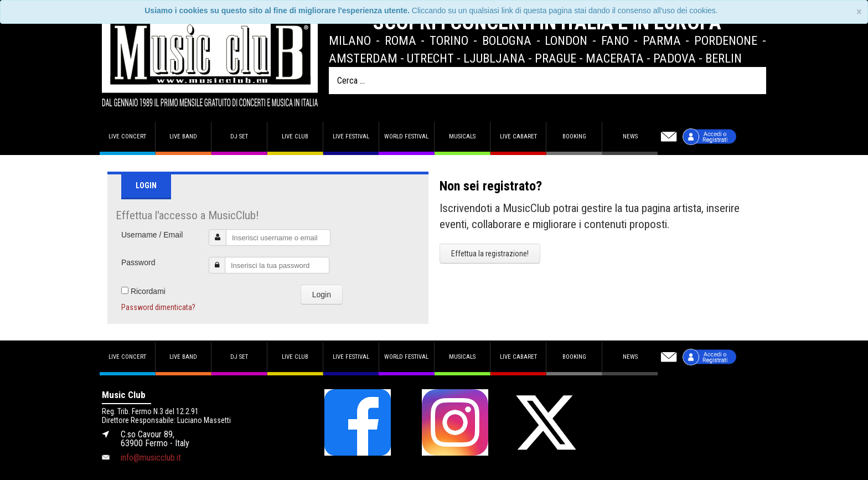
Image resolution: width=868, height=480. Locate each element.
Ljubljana (494, 58)
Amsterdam (363, 58)
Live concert (127, 136)
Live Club (295, 136)
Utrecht (430, 58)
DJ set (239, 136)
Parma (662, 40)
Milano (350, 40)
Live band (183, 136)
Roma (401, 40)
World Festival (406, 136)
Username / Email (152, 235)
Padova (675, 58)
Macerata (615, 58)
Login (322, 295)
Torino (449, 40)
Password (138, 262)
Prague (556, 58)
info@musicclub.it (151, 458)
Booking (574, 136)
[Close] (859, 12)
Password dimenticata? (158, 307)
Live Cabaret (518, 136)
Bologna (507, 40)
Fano (615, 40)
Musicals (462, 136)
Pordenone (726, 40)
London (566, 40)
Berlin (724, 58)
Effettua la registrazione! (490, 254)
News (630, 136)
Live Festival (351, 136)
